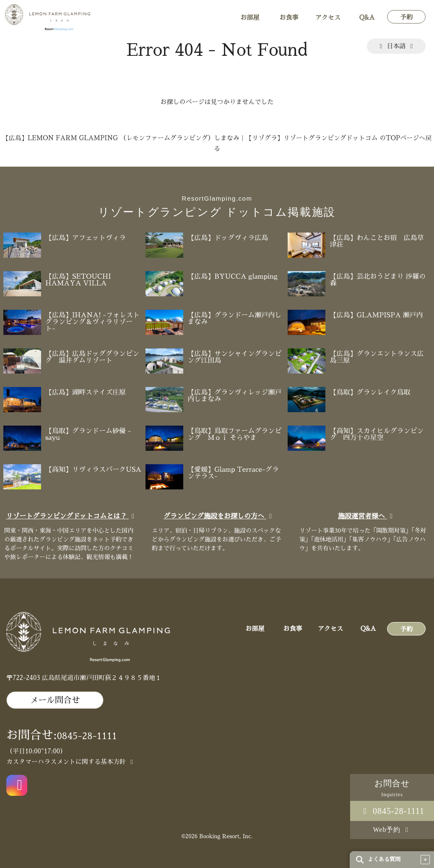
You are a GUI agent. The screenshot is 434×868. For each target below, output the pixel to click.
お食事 (289, 17)
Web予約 (392, 830)
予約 (406, 17)
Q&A (367, 17)
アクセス (328, 17)
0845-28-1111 (392, 811)
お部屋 (250, 17)
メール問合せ (55, 700)
